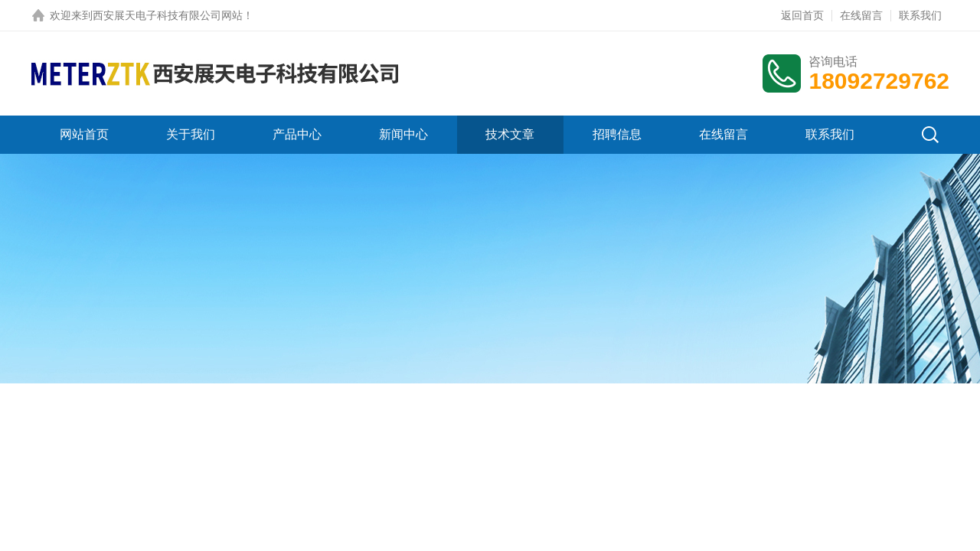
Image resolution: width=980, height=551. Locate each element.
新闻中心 (403, 134)
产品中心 (297, 134)
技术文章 (510, 134)
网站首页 (84, 134)
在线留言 (861, 15)
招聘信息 (617, 134)
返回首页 (802, 15)
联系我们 (920, 15)
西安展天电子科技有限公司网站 (168, 15)
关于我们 (191, 134)
